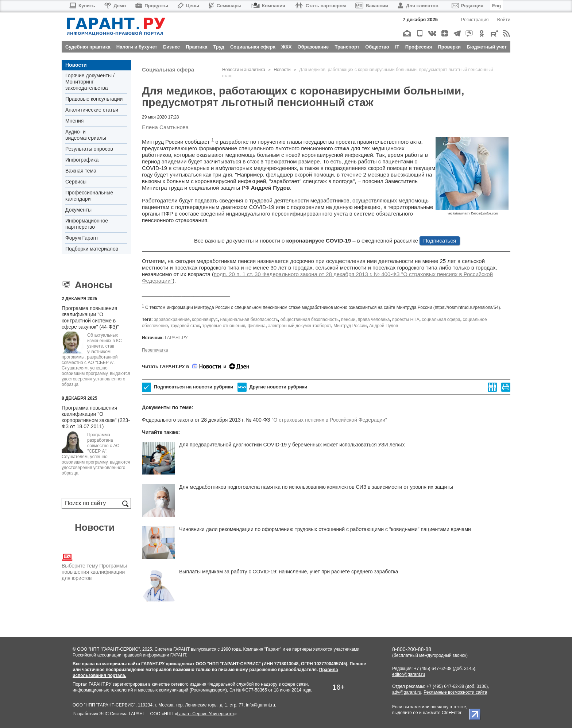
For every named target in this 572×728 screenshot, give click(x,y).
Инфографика (82, 160)
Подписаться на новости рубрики (188, 387)
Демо (115, 6)
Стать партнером (320, 6)
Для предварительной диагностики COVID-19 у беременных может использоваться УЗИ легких (292, 445)
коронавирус (205, 320)
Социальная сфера (168, 69)
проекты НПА (406, 320)
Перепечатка (155, 350)
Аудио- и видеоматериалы (86, 135)
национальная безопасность (249, 320)
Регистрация (475, 20)
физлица (257, 326)
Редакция (467, 6)
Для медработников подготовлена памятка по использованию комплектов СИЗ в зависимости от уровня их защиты (316, 487)
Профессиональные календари (89, 196)
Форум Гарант (82, 238)
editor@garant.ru (409, 674)
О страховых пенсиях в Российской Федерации (329, 420)
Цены (188, 6)
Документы (78, 210)
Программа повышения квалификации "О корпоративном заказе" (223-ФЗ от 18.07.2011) (96, 417)
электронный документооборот (300, 326)
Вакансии (372, 6)
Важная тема (81, 171)
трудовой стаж (185, 326)
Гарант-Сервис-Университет (206, 714)
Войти (504, 20)
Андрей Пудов (384, 326)
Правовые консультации (94, 99)
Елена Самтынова (165, 127)
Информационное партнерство (87, 224)
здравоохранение (172, 320)
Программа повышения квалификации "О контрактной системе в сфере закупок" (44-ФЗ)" (90, 317)
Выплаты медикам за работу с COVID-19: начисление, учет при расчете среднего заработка (289, 572)
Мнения (74, 121)
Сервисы (76, 182)
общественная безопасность (310, 320)
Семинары (225, 6)
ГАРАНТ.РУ (176, 338)
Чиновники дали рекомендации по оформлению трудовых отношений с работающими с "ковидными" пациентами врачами (325, 529)
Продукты (152, 6)
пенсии (348, 320)
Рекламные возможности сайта (455, 692)
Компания (268, 6)
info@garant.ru (260, 705)
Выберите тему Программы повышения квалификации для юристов (94, 566)
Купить (82, 6)
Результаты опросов (89, 149)
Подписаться (440, 241)
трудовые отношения (224, 326)
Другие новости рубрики (272, 387)
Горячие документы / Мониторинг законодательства (90, 82)
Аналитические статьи (92, 110)
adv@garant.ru (407, 692)
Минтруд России (350, 326)
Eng (497, 6)
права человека (374, 320)
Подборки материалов (92, 249)
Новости (76, 65)
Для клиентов (418, 6)
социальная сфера (441, 320)
